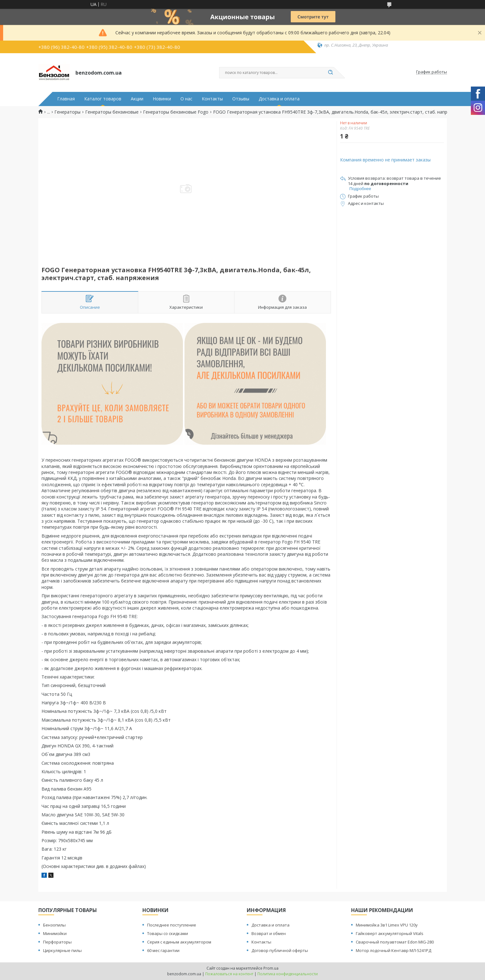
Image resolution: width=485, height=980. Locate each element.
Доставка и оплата (279, 99)
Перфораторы (57, 942)
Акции (137, 99)
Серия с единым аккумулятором (179, 942)
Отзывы (241, 99)
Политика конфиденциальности (288, 974)
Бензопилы (54, 925)
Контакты (212, 99)
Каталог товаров (103, 99)
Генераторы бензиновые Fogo (176, 112)
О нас (186, 99)
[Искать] (331, 73)
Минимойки (55, 933)
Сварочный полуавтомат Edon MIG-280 (395, 942)
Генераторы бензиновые (112, 112)
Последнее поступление (172, 925)
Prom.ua (271, 968)
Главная (66, 99)
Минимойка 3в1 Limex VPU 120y (387, 925)
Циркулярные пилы (62, 950)
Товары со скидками (168, 933)
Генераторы (67, 112)
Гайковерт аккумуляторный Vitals (390, 933)
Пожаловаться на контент (229, 974)
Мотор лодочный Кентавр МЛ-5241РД (394, 950)
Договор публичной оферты (280, 950)
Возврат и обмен (269, 933)
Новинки (162, 99)
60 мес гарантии (163, 950)
